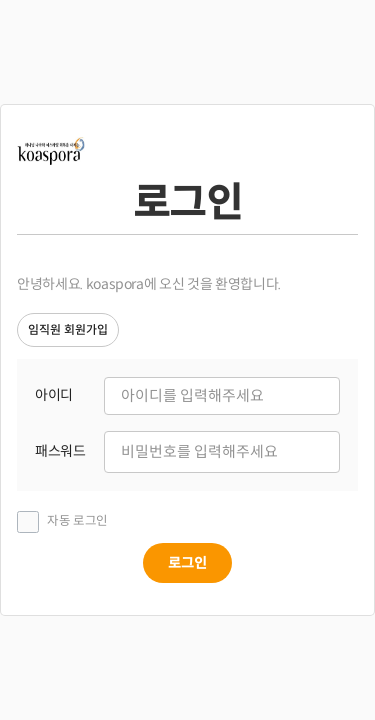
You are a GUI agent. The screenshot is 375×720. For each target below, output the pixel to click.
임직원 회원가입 (68, 329)
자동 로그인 (77, 521)
